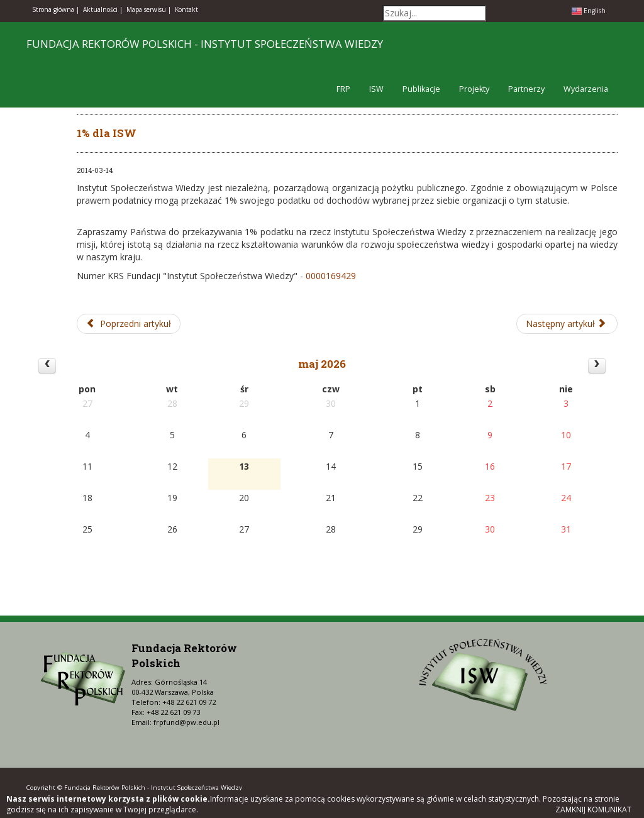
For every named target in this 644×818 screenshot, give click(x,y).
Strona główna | (56, 9)
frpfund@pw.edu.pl (186, 722)
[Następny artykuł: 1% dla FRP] (567, 324)
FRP (343, 89)
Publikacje (421, 89)
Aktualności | (103, 9)
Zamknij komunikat (593, 810)
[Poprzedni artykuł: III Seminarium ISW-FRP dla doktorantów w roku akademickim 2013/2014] (129, 324)
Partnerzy (526, 89)
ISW (376, 89)
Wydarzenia (586, 89)
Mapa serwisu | (149, 9)
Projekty (474, 89)
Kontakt (186, 9)
